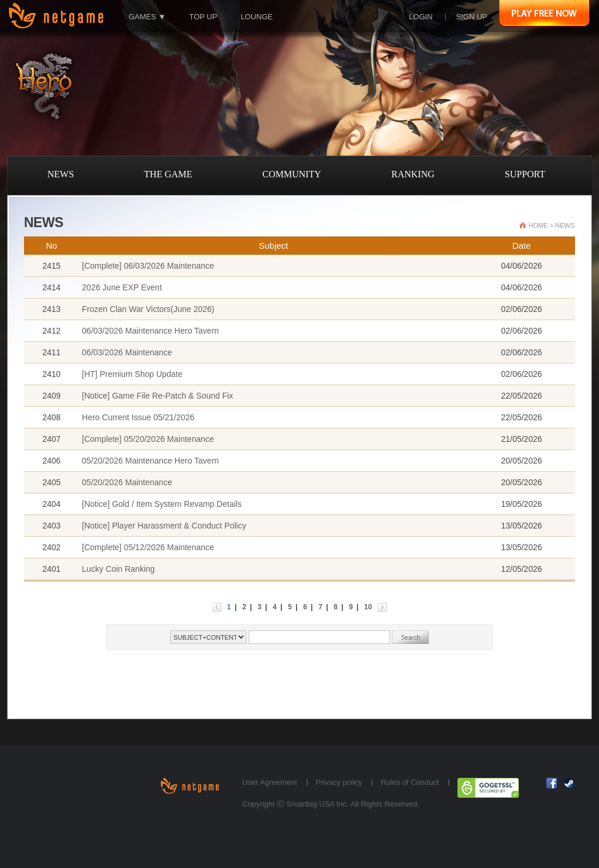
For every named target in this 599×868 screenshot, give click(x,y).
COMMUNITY (292, 174)
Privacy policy (339, 782)
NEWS (61, 174)
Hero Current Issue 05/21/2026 (138, 417)
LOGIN (421, 17)
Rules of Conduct (410, 782)
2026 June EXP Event (122, 287)
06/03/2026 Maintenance (127, 352)
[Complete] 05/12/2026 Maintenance (148, 547)
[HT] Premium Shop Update (132, 374)
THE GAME (168, 174)
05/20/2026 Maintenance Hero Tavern (150, 461)
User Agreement (270, 782)
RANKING (413, 174)
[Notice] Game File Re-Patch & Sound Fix (157, 396)
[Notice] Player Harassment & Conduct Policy (164, 526)
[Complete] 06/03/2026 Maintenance (148, 266)
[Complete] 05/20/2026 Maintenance (148, 439)
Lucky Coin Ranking (118, 569)
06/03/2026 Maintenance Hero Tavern (150, 331)
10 (368, 607)
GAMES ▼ (147, 17)
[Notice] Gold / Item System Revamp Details (162, 504)
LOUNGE (257, 17)
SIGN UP (472, 17)
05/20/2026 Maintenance (127, 482)
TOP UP (203, 17)
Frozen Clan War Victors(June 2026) (148, 309)
